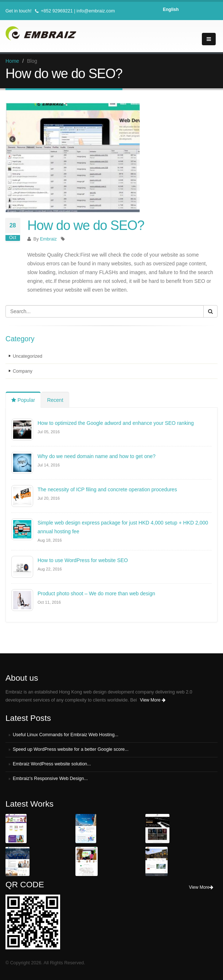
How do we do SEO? (86, 225)
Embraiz (48, 239)
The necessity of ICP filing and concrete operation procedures (107, 489)
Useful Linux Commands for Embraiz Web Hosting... (66, 735)
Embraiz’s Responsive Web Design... (50, 779)
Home (12, 61)
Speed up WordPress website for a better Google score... (71, 749)
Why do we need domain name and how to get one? (97, 456)
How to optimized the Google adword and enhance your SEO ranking (116, 423)
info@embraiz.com (96, 11)
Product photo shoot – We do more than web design (96, 593)
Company (23, 371)
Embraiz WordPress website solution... (52, 764)
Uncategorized (28, 356)
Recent (55, 400)
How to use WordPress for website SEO (83, 560)
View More (153, 700)
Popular (23, 400)
